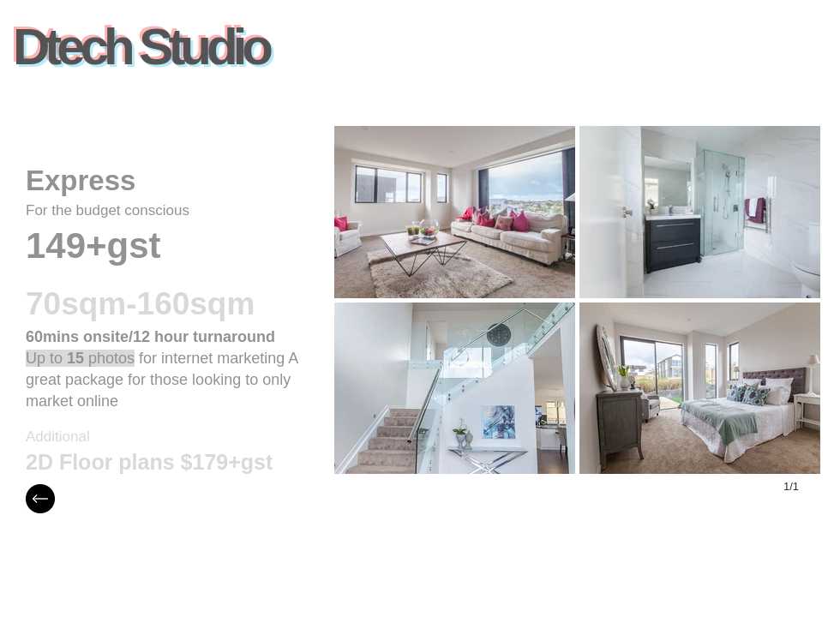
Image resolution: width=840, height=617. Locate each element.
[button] (455, 212)
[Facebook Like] (316, 56)
